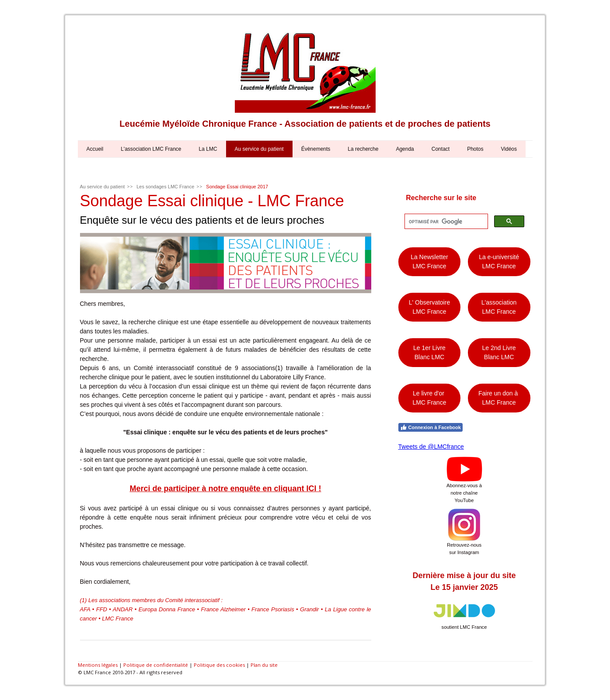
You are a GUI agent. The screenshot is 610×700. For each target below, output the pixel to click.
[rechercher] (445, 222)
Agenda (405, 149)
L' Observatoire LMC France (430, 307)
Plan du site (264, 665)
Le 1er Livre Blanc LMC (429, 352)
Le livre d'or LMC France (429, 398)
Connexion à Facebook (430, 427)
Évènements (316, 149)
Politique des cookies (219, 665)
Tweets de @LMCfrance (431, 447)
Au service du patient (259, 149)
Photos (475, 149)
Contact (441, 149)
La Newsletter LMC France (429, 262)
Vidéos (509, 149)
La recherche (363, 149)
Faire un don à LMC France (499, 398)
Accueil (95, 149)
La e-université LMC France (499, 262)
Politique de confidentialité (156, 665)
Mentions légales (98, 665)
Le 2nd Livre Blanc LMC (499, 352)
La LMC (208, 149)
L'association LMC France (151, 149)
